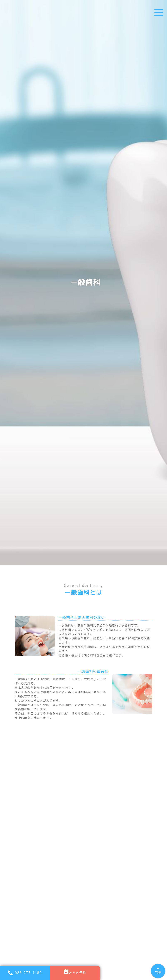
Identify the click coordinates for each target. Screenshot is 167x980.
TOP (158, 972)
